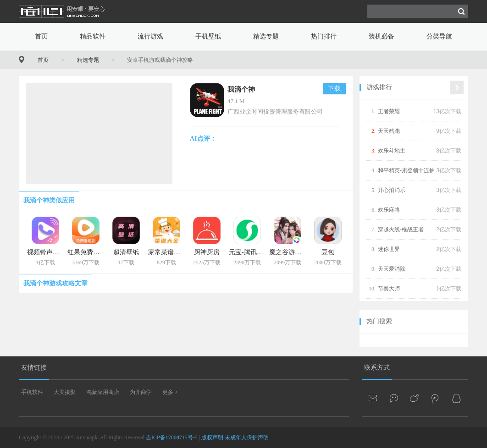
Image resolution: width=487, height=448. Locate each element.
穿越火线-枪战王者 (401, 229)
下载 (334, 89)
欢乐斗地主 (392, 151)
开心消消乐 (392, 190)
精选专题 (266, 36)
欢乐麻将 (389, 210)
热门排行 (324, 36)
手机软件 (32, 392)
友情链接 (34, 368)
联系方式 (377, 368)
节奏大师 (389, 289)
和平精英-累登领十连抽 (406, 170)
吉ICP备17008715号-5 (172, 437)
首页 (41, 36)
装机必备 (382, 36)
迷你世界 (389, 249)
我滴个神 (241, 89)
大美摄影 (65, 392)
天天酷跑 (389, 131)
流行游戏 (150, 36)
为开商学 (141, 392)
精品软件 (93, 36)
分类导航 (439, 36)
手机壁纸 (208, 36)
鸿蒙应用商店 (103, 392)
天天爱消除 (392, 269)
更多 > (170, 392)
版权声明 (212, 437)
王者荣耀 (389, 111)
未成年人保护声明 (247, 437)
